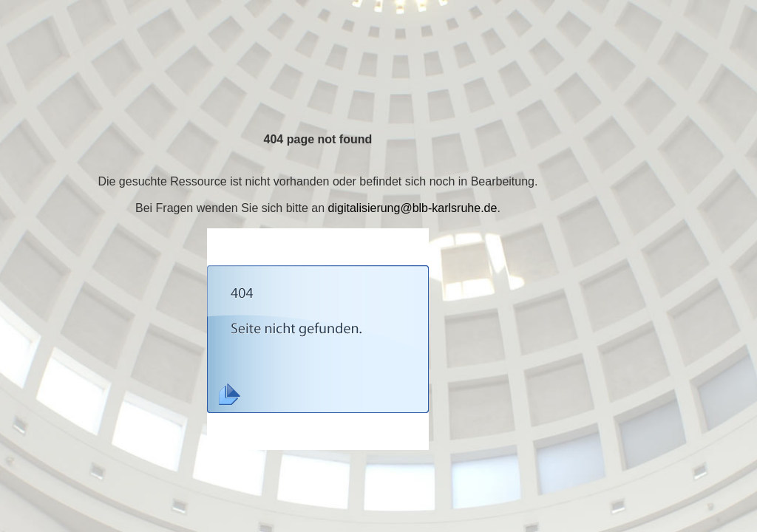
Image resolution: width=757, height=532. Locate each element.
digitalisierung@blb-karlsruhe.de (413, 208)
